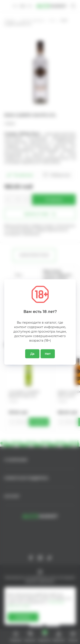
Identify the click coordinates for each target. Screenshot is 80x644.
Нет (48, 354)
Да (32, 354)
